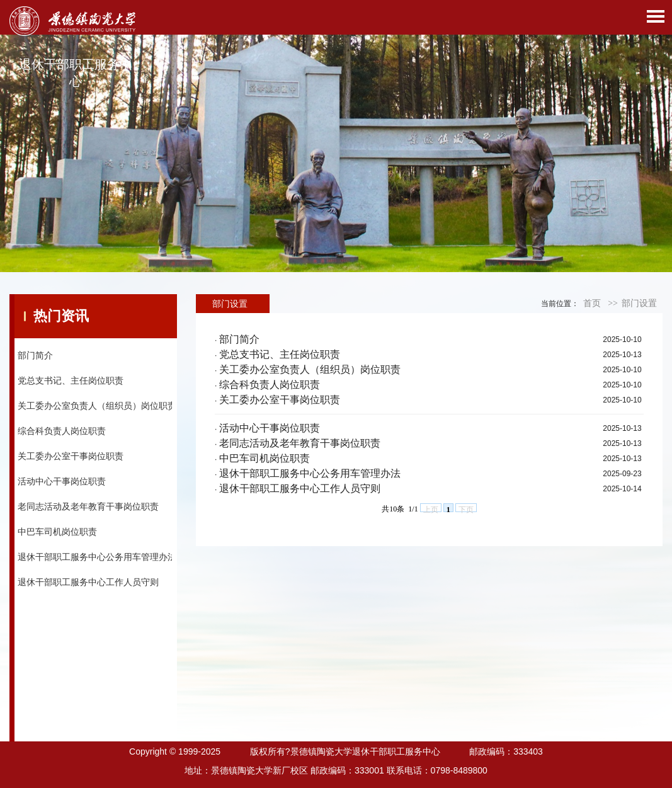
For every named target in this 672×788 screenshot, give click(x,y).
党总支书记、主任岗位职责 (71, 380)
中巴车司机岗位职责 (57, 532)
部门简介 (35, 355)
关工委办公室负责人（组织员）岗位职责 (97, 406)
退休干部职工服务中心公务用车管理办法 (97, 557)
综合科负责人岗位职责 (62, 431)
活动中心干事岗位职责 (62, 481)
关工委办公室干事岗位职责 (71, 456)
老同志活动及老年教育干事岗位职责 (88, 506)
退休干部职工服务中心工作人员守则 (88, 582)
